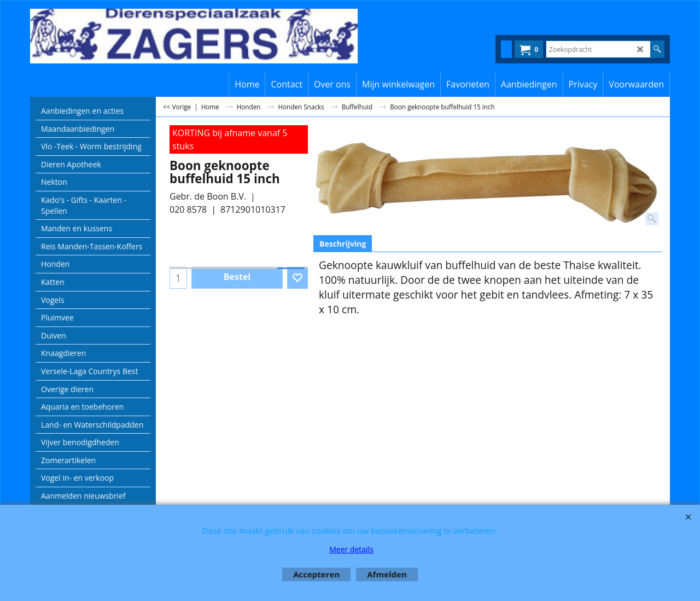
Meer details (351, 549)
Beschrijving (343, 244)
